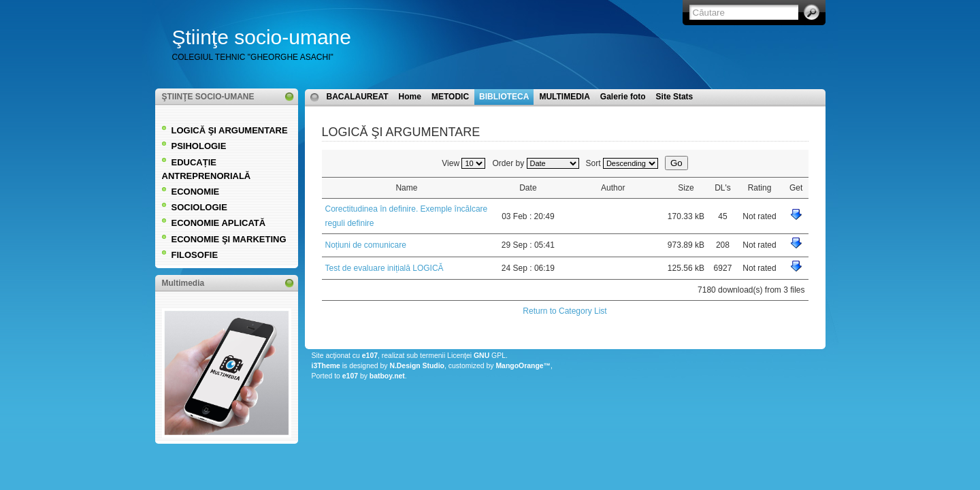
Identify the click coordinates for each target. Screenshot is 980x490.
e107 (370, 356)
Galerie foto (623, 97)
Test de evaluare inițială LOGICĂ (385, 268)
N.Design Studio (417, 366)
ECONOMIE (196, 192)
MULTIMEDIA (564, 97)
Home (410, 97)
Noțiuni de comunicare (366, 245)
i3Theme (326, 366)
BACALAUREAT (358, 97)
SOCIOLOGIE (199, 207)
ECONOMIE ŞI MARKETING (229, 239)
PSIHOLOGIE (199, 146)
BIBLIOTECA (504, 97)
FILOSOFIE (195, 255)
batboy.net (387, 376)
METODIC (450, 97)
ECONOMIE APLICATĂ (219, 223)
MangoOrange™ (523, 366)
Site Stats (675, 97)
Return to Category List (565, 311)
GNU (481, 356)
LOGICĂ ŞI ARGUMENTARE (230, 130)
